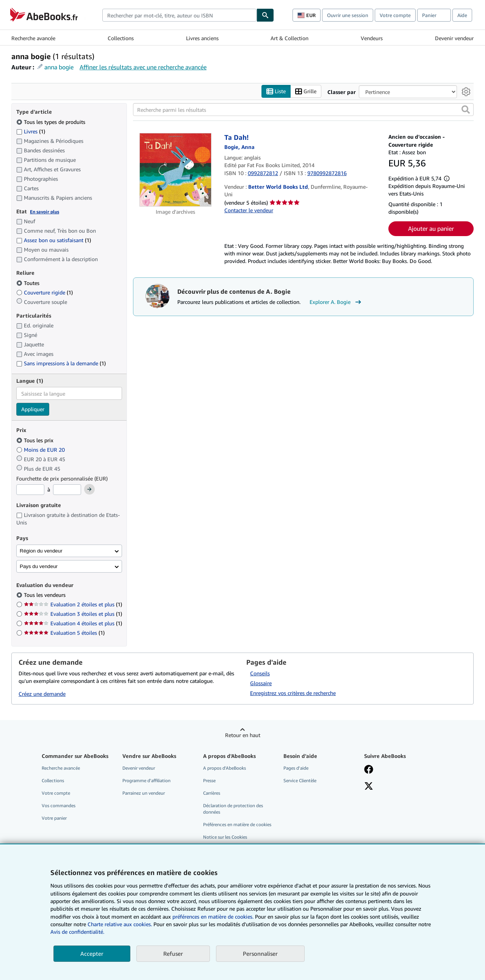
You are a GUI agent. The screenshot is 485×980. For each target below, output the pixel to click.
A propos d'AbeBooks (225, 768)
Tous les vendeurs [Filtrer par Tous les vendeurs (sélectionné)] (45, 595)
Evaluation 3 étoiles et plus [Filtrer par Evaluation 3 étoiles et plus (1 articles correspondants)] (73, 614)
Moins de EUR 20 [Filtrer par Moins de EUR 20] (41, 450)
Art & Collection (289, 38)
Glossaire (261, 683)
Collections (121, 38)
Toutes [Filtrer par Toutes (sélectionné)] (29, 283)
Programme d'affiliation (146, 780)
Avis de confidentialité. (77, 932)
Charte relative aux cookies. (120, 924)
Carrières (212, 793)
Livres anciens (202, 38)
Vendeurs (372, 38)
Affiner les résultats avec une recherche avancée (143, 67)
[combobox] (179, 15)
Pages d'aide (296, 768)
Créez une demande (42, 694)
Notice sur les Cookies (225, 837)
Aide (462, 15)
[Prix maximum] (67, 490)
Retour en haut (243, 735)
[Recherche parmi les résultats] (303, 110)
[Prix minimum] (30, 490)
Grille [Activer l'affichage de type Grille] (306, 92)
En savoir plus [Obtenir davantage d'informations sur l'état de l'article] (45, 212)
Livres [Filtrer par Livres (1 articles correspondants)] (31, 131)
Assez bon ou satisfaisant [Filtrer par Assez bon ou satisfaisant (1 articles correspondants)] (54, 240)
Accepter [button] (92, 953)
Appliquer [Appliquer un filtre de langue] (33, 409)
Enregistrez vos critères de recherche (293, 693)
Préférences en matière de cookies (237, 824)
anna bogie (59, 67)
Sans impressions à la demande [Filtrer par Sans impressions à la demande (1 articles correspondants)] (61, 363)
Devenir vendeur (454, 38)
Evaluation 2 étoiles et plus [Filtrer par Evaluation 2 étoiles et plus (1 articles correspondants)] (73, 604)
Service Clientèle (300, 780)
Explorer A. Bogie (336, 302)
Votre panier (54, 818)
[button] (466, 110)
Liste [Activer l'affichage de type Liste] (276, 92)
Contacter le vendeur (249, 210)
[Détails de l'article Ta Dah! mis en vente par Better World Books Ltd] (176, 170)
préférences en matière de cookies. (213, 917)
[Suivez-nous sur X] (369, 787)
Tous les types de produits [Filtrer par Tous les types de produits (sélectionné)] (52, 122)
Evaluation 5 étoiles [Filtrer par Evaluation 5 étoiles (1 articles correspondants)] (64, 633)
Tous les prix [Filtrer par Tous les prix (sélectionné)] (36, 440)
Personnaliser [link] (260, 953)
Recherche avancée (33, 38)
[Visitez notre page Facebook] (369, 770)
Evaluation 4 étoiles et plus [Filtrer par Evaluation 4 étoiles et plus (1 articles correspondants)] (73, 623)
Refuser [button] (173, 953)
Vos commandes (59, 805)
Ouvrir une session (348, 15)
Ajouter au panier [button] (431, 229)
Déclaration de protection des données (233, 809)
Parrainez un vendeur (144, 793)
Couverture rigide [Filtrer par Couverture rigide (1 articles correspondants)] (45, 292)
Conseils (260, 673)
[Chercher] (265, 15)
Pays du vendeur (39, 566)
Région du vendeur (41, 551)
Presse (209, 780)
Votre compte (395, 15)
